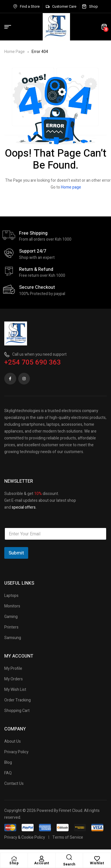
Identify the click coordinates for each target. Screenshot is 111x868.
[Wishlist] (97, 859)
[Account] (42, 859)
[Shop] (14, 859)
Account (42, 863)
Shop (14, 863)
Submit (16, 553)
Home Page (15, 52)
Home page (71, 187)
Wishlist (97, 863)
